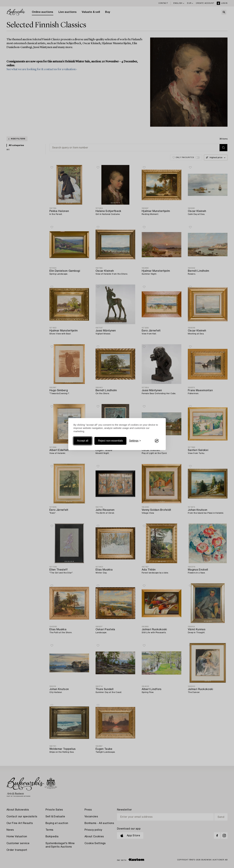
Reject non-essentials (110, 441)
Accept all (83, 441)
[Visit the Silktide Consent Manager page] (157, 441)
